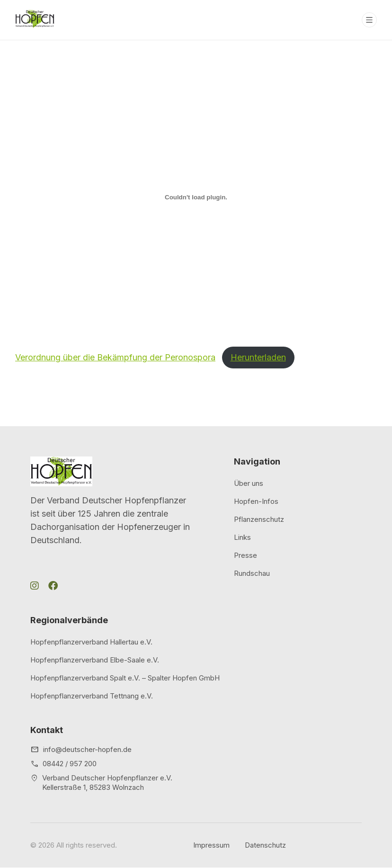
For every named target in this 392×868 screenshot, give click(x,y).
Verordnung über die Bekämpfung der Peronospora (115, 357)
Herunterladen (258, 357)
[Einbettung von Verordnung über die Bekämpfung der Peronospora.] (196, 197)
